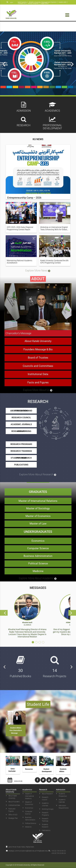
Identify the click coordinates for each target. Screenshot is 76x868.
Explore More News (38, 279)
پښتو (8, 6)
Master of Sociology (38, 517)
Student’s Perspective (63, 795)
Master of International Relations (38, 509)
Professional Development (53, 123)
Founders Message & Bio (38, 358)
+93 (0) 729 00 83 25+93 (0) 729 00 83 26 (59, 852)
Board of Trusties (38, 366)
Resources (29, 769)
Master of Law (38, 532)
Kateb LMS (62, 2)
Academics (53, 107)
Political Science (38, 572)
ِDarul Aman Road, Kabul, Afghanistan (21, 847)
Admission (24, 107)
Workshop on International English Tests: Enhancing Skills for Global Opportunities (54, 238)
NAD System (22, 2)
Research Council (21, 426)
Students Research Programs (21, 466)
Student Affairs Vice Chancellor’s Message (16, 730)
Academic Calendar (62, 801)
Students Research (45, 826)
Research (24, 122)
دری (12, 2)
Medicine (38, 579)
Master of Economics (38, 524)
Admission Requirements (64, 807)
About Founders (14, 802)
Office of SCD (13, 815)
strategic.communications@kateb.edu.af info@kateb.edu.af (29, 851)
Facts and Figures (38, 391)
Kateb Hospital (33, 3)
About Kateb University (38, 349)
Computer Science (38, 557)
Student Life (38, 704)
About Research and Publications (21, 419)
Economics (38, 549)
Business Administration (38, 564)
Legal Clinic (45, 3)
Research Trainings (21, 459)
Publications (21, 473)
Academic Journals (21, 432)
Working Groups (48, 809)
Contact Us (22, 3)
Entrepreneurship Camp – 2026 (24, 206)
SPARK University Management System (43, 2)
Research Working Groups (21, 439)
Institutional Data (38, 382)
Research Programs (21, 452)
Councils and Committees (38, 374)
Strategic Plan (13, 818)
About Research (47, 794)
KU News (38, 147)
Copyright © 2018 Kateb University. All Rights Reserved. (25, 865)
